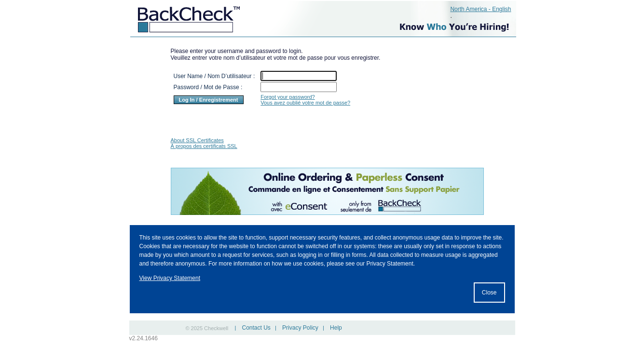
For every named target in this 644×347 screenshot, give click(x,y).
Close (489, 293)
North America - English (480, 9)
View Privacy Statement (170, 278)
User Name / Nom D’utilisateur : (214, 76)
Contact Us (256, 328)
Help (336, 328)
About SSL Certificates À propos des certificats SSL (204, 143)
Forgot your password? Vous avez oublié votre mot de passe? (305, 100)
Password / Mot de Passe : (208, 87)
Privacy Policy (300, 328)
